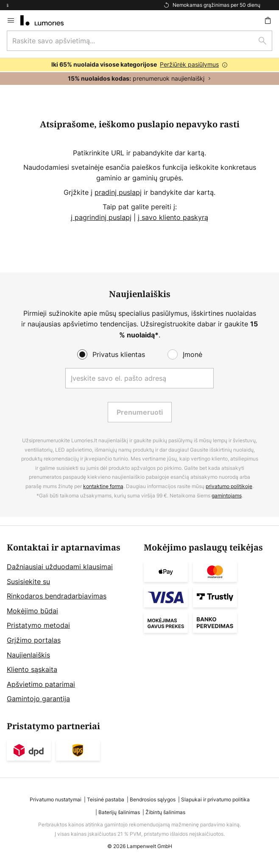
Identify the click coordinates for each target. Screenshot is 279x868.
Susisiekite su (28, 581)
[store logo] (47, 20)
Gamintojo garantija (38, 699)
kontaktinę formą (103, 486)
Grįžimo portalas (34, 640)
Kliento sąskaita (32, 669)
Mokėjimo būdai (32, 611)
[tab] (71, 624)
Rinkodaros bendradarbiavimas (57, 596)
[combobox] (139, 41)
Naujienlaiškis (28, 655)
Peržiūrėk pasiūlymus (189, 64)
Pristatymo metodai (38, 625)
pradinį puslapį (118, 192)
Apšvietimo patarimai (41, 684)
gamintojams (227, 496)
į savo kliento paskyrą (173, 217)
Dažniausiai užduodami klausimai (60, 567)
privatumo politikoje (229, 486)
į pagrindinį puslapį (101, 217)
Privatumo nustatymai (56, 799)
